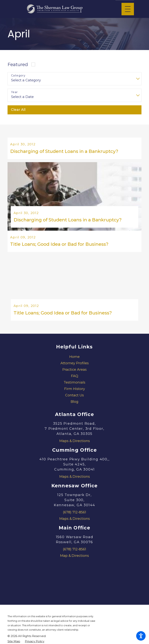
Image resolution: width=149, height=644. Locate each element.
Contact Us (74, 397)
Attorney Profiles (75, 365)
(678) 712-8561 (74, 514)
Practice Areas (74, 371)
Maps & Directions (75, 443)
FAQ (75, 378)
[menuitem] (74, 358)
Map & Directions (74, 557)
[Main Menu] (128, 9)
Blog (74, 404)
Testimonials (74, 384)
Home (74, 358)
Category (18, 76)
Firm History (75, 391)
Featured (18, 64)
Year (15, 92)
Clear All (18, 110)
